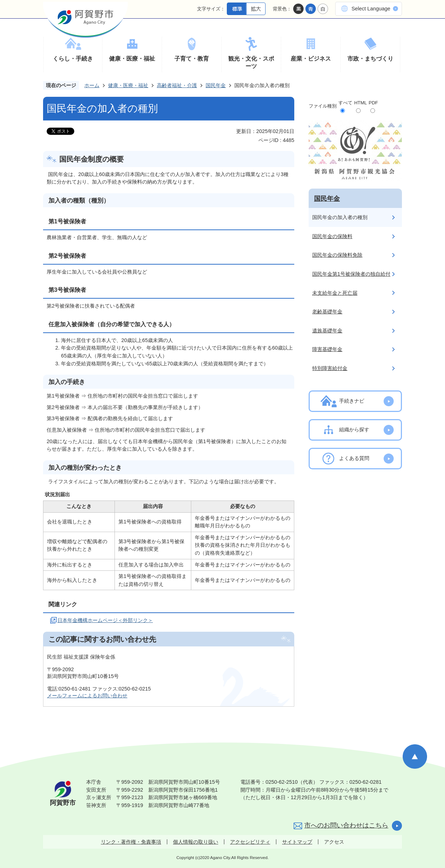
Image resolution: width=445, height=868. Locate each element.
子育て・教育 (192, 59)
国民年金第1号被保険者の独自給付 (351, 274)
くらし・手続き (73, 59)
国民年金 (216, 85)
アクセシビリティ (250, 842)
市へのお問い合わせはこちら (346, 825)
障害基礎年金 (327, 349)
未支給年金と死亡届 (335, 293)
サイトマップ (297, 842)
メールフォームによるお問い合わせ (87, 696)
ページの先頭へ (415, 756)
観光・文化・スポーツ (251, 63)
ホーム (92, 85)
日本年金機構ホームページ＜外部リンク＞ (105, 620)
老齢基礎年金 (327, 312)
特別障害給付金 (330, 368)
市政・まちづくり (370, 59)
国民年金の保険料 (332, 236)
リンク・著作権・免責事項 (131, 842)
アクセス (334, 842)
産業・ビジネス (311, 59)
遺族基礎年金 (327, 331)
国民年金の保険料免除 (337, 255)
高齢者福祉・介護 (177, 85)
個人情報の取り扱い (196, 842)
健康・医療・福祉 (132, 59)
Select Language (371, 9)
